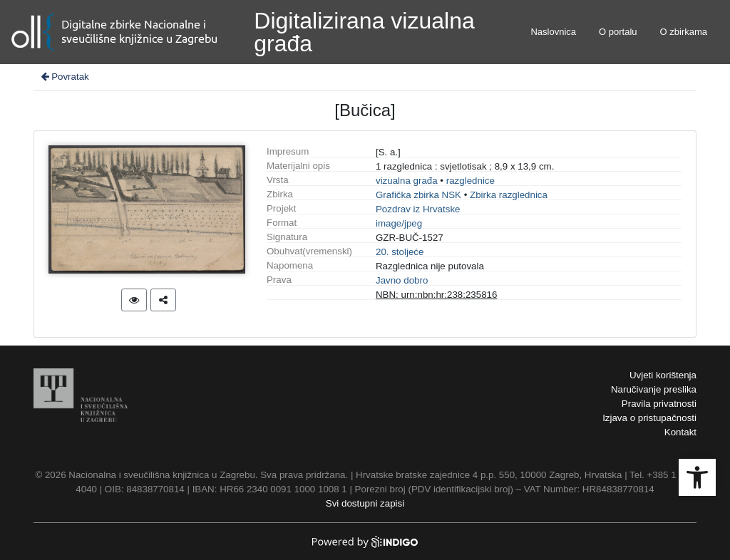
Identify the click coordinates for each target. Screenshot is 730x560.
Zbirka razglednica (509, 195)
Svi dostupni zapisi (365, 503)
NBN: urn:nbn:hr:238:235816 (436, 295)
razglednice (471, 181)
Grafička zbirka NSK (418, 195)
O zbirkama (684, 32)
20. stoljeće (400, 252)
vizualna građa (407, 181)
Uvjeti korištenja (663, 375)
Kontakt (680, 432)
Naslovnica (553, 32)
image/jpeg (399, 223)
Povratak (64, 77)
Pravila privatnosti (659, 404)
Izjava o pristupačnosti (649, 418)
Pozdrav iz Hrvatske (418, 209)
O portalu (618, 32)
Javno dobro (402, 280)
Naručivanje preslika (654, 389)
